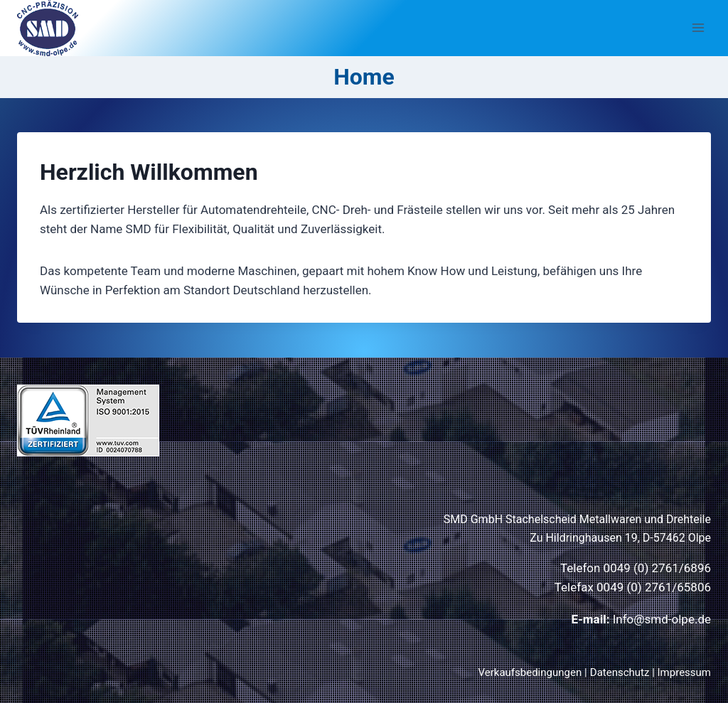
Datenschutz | (624, 672)
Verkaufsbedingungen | (533, 672)
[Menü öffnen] (698, 28)
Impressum (684, 672)
